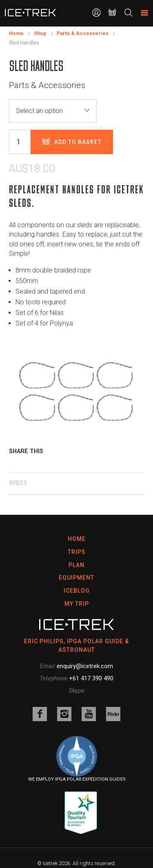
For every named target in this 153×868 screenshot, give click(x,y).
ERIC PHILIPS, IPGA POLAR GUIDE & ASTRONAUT (76, 645)
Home (77, 539)
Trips (77, 552)
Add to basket (72, 142)
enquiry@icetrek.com (85, 666)
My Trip (77, 604)
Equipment (76, 578)
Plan (76, 565)
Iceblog (77, 591)
